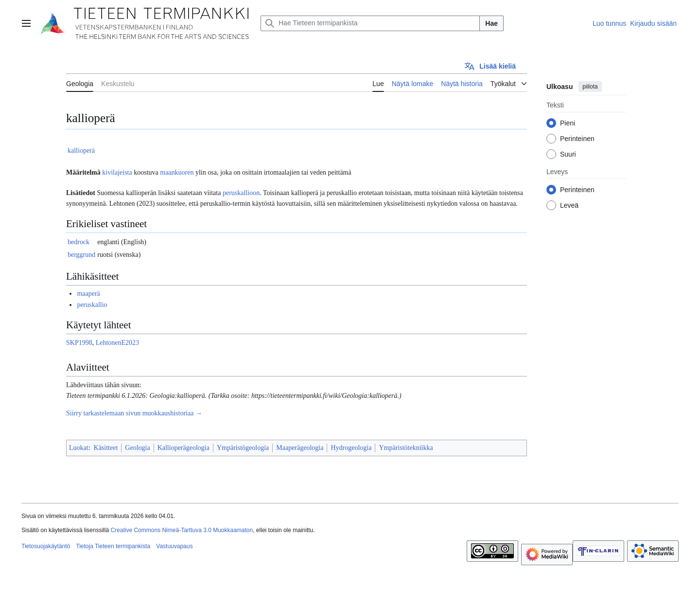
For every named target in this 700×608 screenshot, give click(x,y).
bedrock (79, 242)
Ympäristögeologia (243, 448)
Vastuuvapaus (174, 546)
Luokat (79, 448)
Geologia (137, 448)
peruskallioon (241, 193)
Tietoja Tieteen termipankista (113, 546)
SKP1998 (79, 343)
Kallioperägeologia (184, 448)
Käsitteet (106, 448)
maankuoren (177, 172)
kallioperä (81, 151)
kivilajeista (117, 172)
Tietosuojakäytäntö (46, 546)
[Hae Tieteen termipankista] (370, 23)
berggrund (81, 255)
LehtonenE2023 (117, 343)
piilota (590, 87)
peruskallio (92, 305)
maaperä (88, 294)
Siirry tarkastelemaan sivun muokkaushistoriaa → (134, 413)
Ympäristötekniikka (406, 448)
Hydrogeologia (351, 448)
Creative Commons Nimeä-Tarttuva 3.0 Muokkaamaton (182, 530)
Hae (491, 23)
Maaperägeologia (300, 448)
